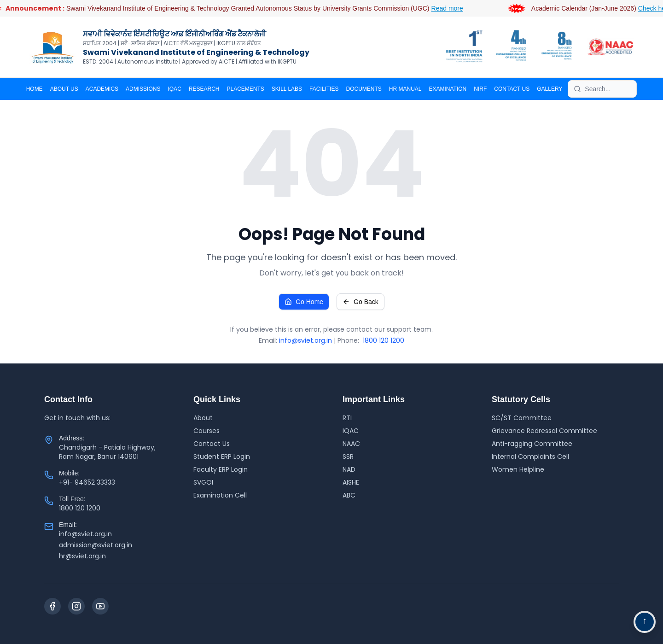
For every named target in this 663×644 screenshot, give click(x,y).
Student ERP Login (222, 457)
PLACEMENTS (245, 89)
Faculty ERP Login (221, 469)
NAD (349, 469)
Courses (206, 431)
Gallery (550, 89)
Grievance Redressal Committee (544, 431)
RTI (347, 418)
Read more (458, 8)
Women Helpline (518, 469)
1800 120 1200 (384, 340)
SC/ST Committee (522, 418)
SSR (348, 457)
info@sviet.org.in (305, 340)
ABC (349, 495)
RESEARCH (204, 89)
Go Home (304, 302)
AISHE (351, 482)
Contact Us (212, 444)
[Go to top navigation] (645, 622)
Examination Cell (220, 495)
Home (35, 89)
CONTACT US (512, 89)
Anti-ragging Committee (532, 444)
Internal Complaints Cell (530, 457)
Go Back (361, 302)
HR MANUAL (405, 89)
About (203, 418)
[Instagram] (76, 606)
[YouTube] (100, 606)
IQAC (174, 89)
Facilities (324, 89)
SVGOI (203, 482)
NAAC (351, 444)
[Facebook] (52, 606)
